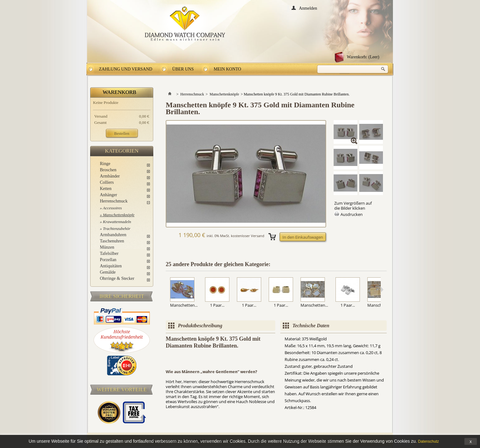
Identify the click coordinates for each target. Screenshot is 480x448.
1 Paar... (217, 305)
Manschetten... (184, 305)
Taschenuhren (112, 241)
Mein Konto (228, 69)
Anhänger (108, 195)
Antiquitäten (111, 266)
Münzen (107, 247)
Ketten (106, 189)
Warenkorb (120, 92)
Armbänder (110, 176)
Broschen (108, 170)
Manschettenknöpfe (119, 215)
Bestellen (122, 133)
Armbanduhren (113, 235)
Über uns (183, 69)
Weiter (382, 290)
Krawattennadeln (117, 222)
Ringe (105, 164)
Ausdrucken (352, 214)
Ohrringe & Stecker (117, 278)
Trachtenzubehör (117, 229)
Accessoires (113, 208)
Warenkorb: (363, 57)
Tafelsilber (109, 253)
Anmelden (308, 8)
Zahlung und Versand (126, 69)
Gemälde (108, 272)
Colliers (107, 182)
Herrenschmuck (114, 201)
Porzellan (108, 260)
